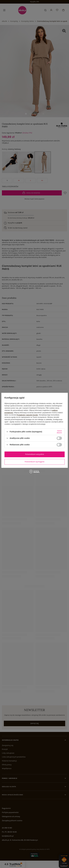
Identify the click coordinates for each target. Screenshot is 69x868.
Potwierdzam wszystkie (35, 454)
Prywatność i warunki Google (27, 415)
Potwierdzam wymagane (34, 462)
